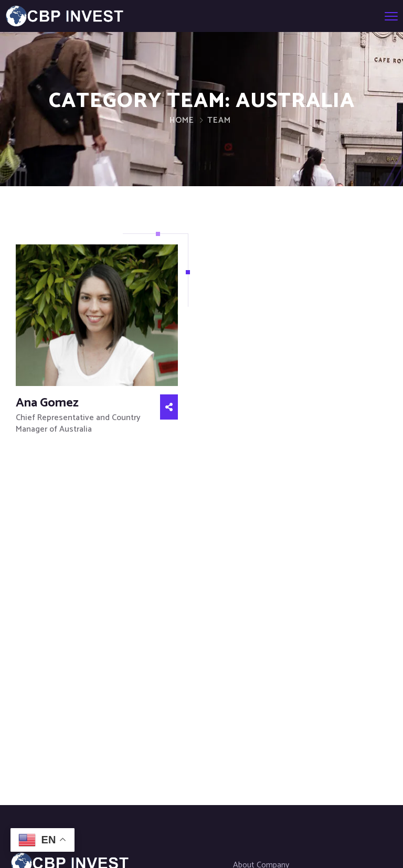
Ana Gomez (47, 403)
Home (182, 120)
